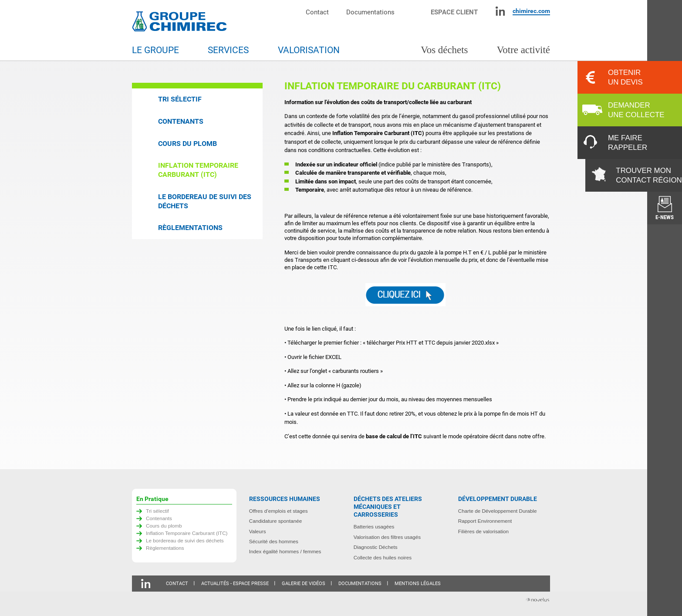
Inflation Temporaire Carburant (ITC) (198, 170)
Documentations (370, 12)
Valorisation (309, 50)
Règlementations (190, 228)
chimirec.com (531, 11)
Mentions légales (418, 584)
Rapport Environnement (485, 521)
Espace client (454, 12)
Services (228, 50)
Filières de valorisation (483, 531)
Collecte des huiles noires (383, 557)
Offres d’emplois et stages (279, 511)
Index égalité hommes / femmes (285, 551)
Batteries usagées (374, 526)
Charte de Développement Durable (498, 511)
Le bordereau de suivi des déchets (205, 201)
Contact (317, 12)
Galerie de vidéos (304, 584)
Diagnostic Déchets (376, 547)
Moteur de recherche (417, 11)
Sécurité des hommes (274, 541)
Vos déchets (444, 50)
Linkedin (500, 11)
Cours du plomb (187, 144)
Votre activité (523, 50)
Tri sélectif (180, 99)
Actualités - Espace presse (235, 584)
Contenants (181, 121)
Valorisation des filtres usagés (387, 537)
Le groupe (155, 50)
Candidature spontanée (276, 521)
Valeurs (258, 531)
